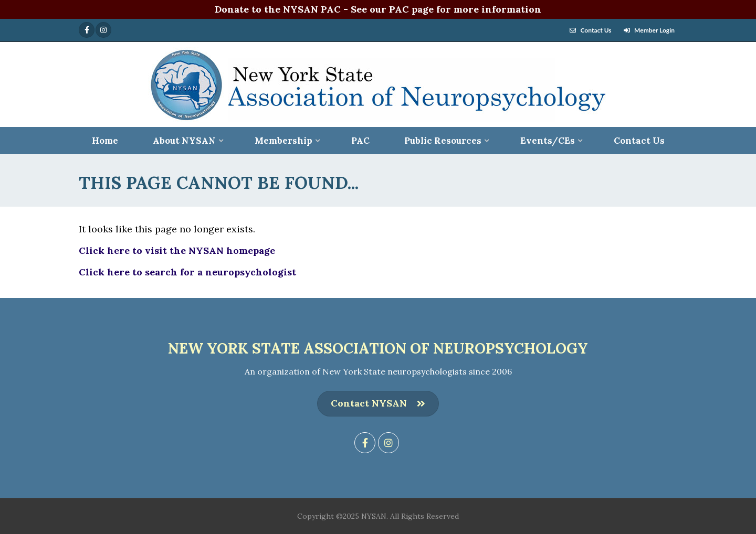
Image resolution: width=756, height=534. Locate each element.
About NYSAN (184, 141)
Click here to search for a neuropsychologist (187, 272)
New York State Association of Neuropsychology (378, 348)
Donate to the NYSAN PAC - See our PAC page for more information (378, 9)
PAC (360, 141)
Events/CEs (548, 141)
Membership (283, 141)
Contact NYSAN (378, 404)
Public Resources (443, 141)
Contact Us (596, 30)
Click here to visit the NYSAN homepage (177, 250)
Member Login (654, 30)
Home (105, 141)
